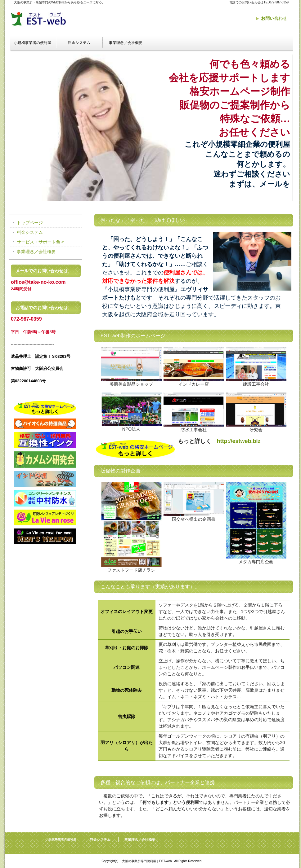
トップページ (30, 223)
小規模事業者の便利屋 (33, 43)
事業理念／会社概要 (126, 43)
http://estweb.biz (239, 441)
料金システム (79, 43)
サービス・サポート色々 (41, 242)
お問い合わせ (274, 18)
